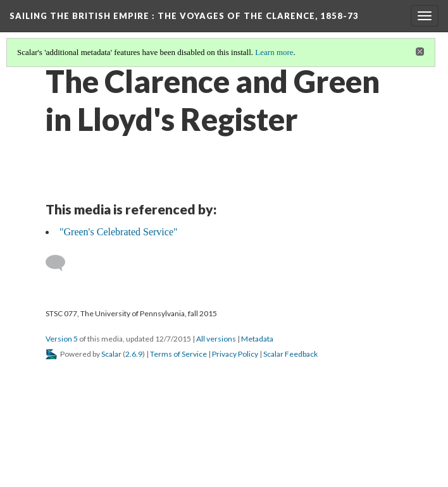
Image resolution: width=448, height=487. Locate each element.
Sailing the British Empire (184, 16)
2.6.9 (134, 354)
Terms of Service (178, 354)
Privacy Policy (235, 354)
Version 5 (62, 339)
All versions (216, 339)
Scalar (111, 354)
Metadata (257, 339)
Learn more (274, 52)
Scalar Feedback (290, 354)
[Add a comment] (61, 263)
